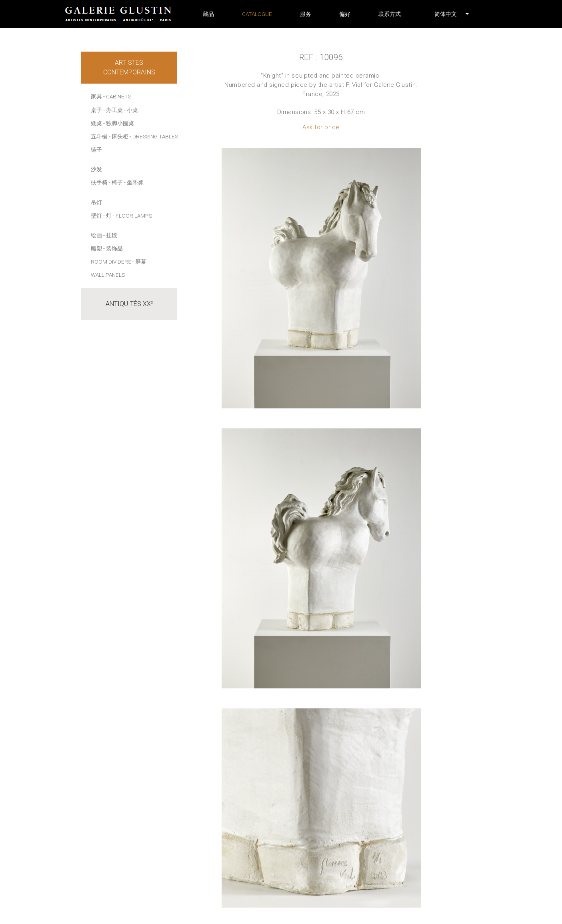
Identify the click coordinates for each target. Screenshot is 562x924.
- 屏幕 (139, 262)
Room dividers (111, 262)
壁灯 (96, 216)
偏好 (345, 14)
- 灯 (107, 216)
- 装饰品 (113, 248)
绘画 (96, 235)
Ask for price (321, 127)
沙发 (96, 169)
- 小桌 (131, 110)
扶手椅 (99, 182)
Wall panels (108, 275)
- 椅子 (116, 182)
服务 (306, 14)
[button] (446, 14)
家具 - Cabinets (111, 96)
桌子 (96, 110)
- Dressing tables (154, 136)
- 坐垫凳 (134, 182)
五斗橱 (99, 136)
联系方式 (390, 14)
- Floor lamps (132, 216)
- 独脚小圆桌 (119, 123)
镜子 (96, 150)
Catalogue (257, 14)
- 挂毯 (110, 235)
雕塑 (96, 248)
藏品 (208, 14)
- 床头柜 (119, 136)
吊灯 (96, 202)
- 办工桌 (113, 110)
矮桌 (96, 123)
